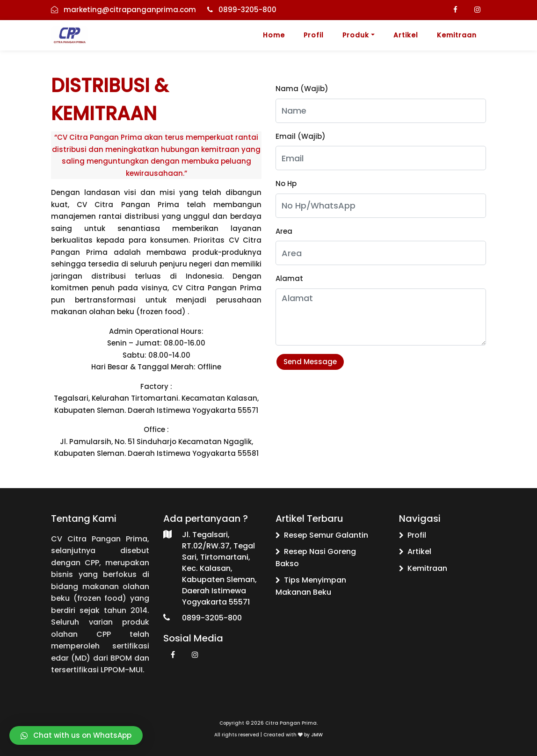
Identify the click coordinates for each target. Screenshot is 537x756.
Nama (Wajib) (302, 89)
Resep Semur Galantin (322, 535)
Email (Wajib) (301, 136)
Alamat (289, 278)
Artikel (406, 35)
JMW (317, 735)
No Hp (286, 184)
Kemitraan (457, 35)
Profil (314, 35)
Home (274, 35)
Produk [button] (356, 35)
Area (284, 231)
